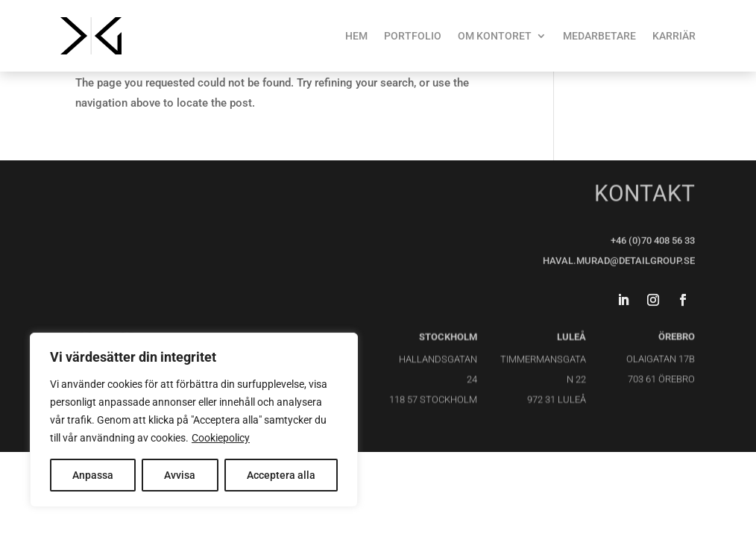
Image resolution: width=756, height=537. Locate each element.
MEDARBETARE (599, 36)
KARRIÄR (674, 36)
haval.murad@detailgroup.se (619, 260)
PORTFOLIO (413, 36)
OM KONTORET (495, 36)
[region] (194, 420)
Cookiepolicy (221, 438)
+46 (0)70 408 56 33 (653, 240)
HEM (356, 36)
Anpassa (93, 475)
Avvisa (180, 475)
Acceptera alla (281, 475)
